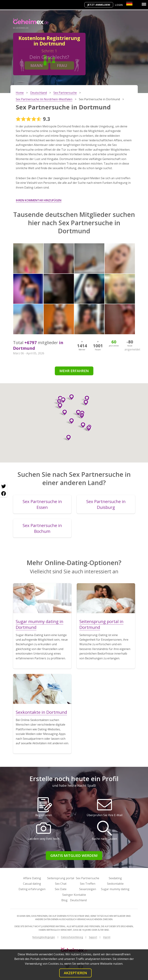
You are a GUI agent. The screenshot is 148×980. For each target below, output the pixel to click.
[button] (85, 399)
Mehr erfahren (74, 371)
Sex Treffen (88, 884)
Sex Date (61, 889)
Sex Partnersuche (88, 878)
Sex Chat (61, 884)
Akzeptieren (75, 973)
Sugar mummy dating (115, 889)
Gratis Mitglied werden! (74, 856)
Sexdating (115, 878)
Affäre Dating (32, 878)
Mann (37, 65)
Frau (62, 65)
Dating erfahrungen (32, 889)
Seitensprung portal (61, 878)
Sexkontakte (115, 884)
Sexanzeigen (88, 889)
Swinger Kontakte (74, 895)
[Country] (129, 3)
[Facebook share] (4, 494)
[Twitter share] (4, 486)
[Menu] (144, 4)
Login (119, 5)
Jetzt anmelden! (99, 5)
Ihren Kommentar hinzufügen (39, 200)
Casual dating (32, 884)
